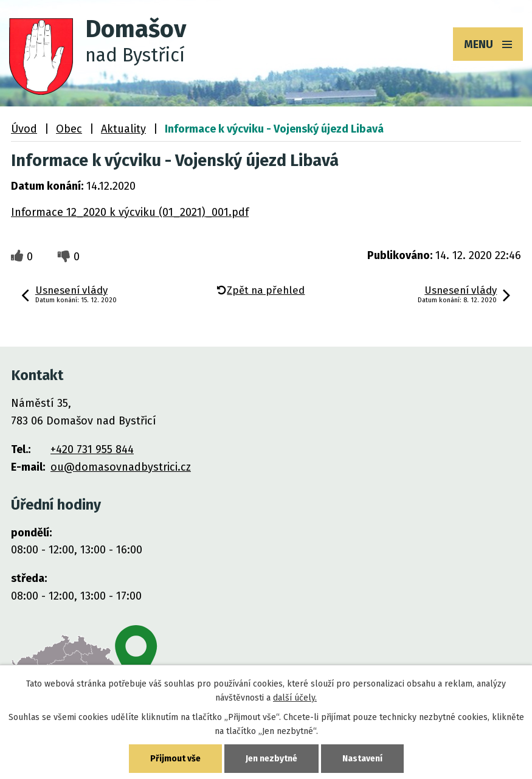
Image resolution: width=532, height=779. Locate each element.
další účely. (295, 698)
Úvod (24, 129)
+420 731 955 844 (92, 449)
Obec (69, 129)
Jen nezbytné (271, 759)
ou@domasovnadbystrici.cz (121, 467)
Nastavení (362, 759)
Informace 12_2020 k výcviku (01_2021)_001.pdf (130, 212)
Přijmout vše (175, 759)
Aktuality (123, 129)
